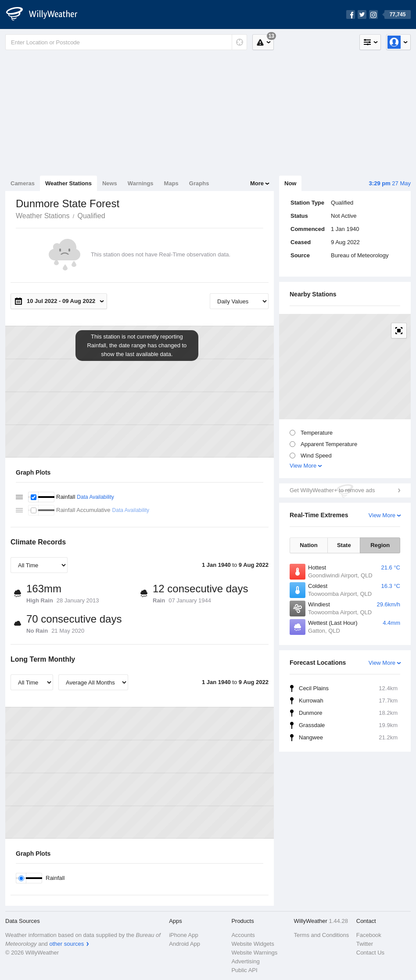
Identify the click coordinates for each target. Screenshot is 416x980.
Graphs (199, 183)
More (257, 183)
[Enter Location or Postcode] (126, 42)
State (344, 545)
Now (290, 183)
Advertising (245, 961)
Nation (308, 545)
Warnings (141, 183)
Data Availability (95, 497)
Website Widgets (253, 944)
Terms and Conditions (322, 935)
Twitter (365, 944)
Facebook (369, 935)
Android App (185, 944)
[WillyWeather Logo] (47, 14)
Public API (244, 970)
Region (380, 545)
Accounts (243, 935)
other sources (66, 944)
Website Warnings (254, 953)
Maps (171, 183)
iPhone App (184, 935)
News (110, 183)
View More (303, 466)
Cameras (23, 183)
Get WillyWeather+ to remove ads (332, 490)
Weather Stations (68, 183)
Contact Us (370, 953)
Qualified (91, 216)
